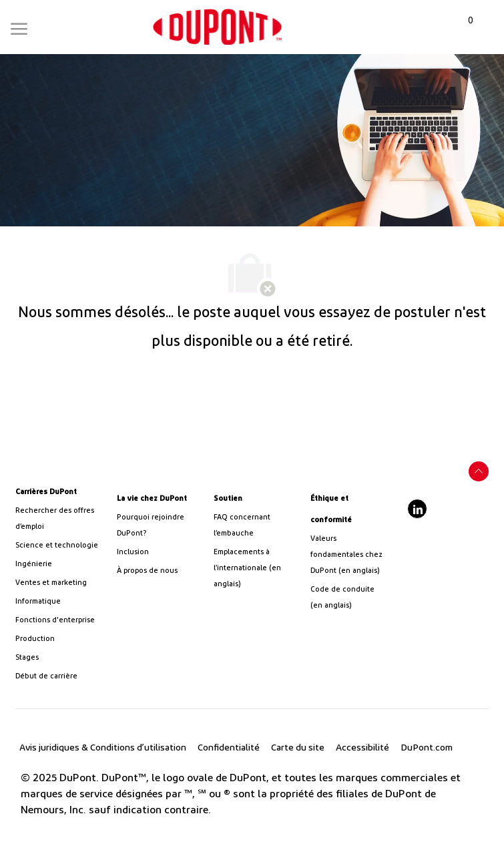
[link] (217, 27)
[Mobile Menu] (19, 26)
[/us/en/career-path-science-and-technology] (58, 546)
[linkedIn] (417, 509)
